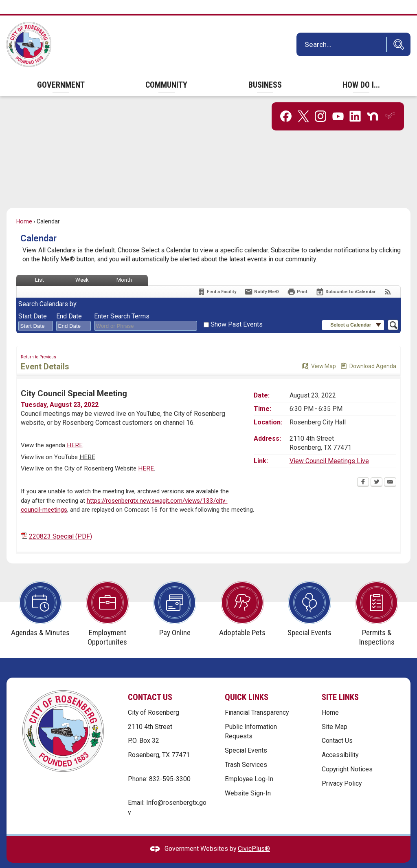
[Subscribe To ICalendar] (346, 278)
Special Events (246, 737)
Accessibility (340, 741)
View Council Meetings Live (329, 447)
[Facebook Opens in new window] (363, 469)
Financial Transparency (257, 699)
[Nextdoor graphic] (373, 102)
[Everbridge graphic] (390, 102)
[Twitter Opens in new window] (376, 469)
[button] (397, 31)
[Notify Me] (262, 278)
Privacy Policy (342, 770)
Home (24, 208)
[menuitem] (61, 71)
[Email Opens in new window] (390, 469)
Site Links (340, 683)
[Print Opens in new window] (297, 278)
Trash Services (246, 751)
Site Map (335, 713)
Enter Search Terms (122, 302)
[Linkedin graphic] (355, 102)
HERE (75, 431)
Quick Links (247, 683)
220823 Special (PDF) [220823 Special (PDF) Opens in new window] (60, 522)
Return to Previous (38, 343)
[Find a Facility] (217, 278)
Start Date (33, 302)
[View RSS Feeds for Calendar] (388, 278)
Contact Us (337, 727)
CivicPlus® (254, 835)
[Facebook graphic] (286, 102)
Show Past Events (237, 310)
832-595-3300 (170, 765)
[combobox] (36, 312)
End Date (69, 302)
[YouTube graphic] (338, 102)
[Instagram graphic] (320, 102)
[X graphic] (303, 103)
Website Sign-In (248, 779)
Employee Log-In (249, 765)
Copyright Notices (347, 755)
